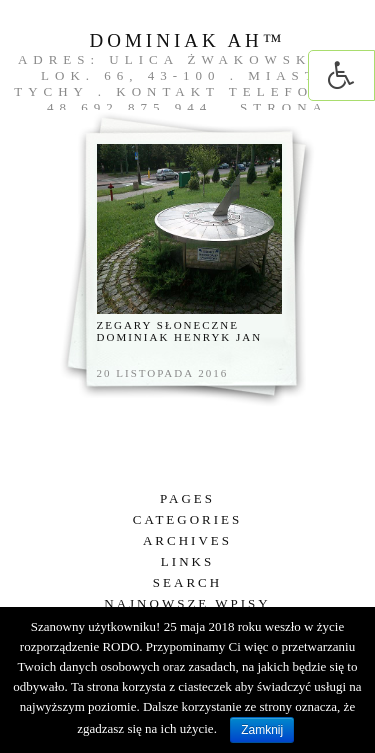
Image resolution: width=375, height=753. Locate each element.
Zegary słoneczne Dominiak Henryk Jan (180, 331)
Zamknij (262, 730)
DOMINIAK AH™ (188, 40)
